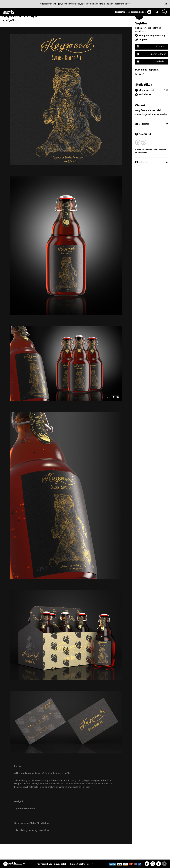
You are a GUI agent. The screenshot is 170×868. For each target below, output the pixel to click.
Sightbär (142, 23)
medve (138, 114)
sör (149, 110)
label (159, 110)
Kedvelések (145, 94)
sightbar (144, 40)
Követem (161, 47)
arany (138, 110)
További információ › (120, 4)
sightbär (156, 114)
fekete (144, 110)
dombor (164, 114)
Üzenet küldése (158, 54)
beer (154, 110)
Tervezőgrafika (9, 20)
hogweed (147, 114)
